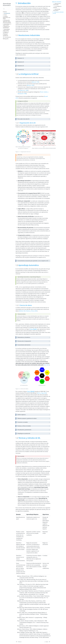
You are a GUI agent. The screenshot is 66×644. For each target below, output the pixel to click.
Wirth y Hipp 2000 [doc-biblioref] (42, 393)
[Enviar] (4, 9)
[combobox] (8, 9)
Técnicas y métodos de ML (58, 13)
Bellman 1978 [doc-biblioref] (35, 82)
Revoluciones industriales (57, 4)
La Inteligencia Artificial (57, 7)
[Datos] (47, 642)
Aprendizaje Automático (7, 4)
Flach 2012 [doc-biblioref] (47, 365)
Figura (33, 329)
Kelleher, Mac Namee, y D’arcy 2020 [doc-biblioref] (28, 311)
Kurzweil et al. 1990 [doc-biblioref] (23, 90)
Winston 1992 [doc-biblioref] (30, 85)
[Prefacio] (19, 642)
